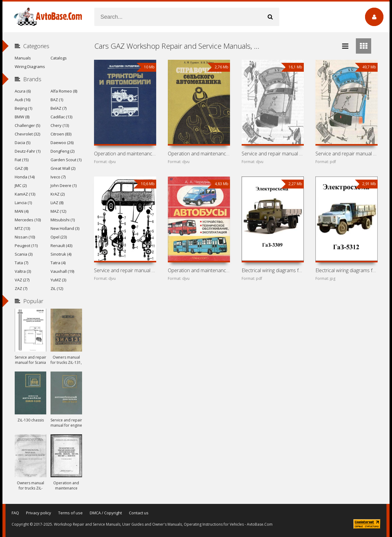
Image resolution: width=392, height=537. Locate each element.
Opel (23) (59, 237)
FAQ (15, 513)
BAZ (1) (57, 100)
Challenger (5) (27, 125)
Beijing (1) (23, 108)
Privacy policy (39, 513)
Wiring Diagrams (30, 67)
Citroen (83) (61, 134)
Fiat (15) (22, 160)
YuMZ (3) (58, 280)
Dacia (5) (23, 143)
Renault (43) (61, 246)
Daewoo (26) (62, 143)
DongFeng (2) (62, 151)
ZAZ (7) (21, 288)
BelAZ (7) (58, 108)
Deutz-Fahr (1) (28, 151)
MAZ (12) (58, 211)
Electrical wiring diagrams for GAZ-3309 (273, 270)
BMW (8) (22, 117)
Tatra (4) (58, 263)
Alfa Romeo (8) (64, 91)
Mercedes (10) (28, 220)
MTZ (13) (22, 228)
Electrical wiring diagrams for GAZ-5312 (346, 270)
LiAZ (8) (57, 203)
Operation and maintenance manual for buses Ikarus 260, (199, 270)
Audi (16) (23, 100)
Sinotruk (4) (61, 254)
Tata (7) (21, 263)
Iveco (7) (58, 177)
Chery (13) (60, 125)
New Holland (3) (65, 228)
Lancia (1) (23, 203)
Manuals (23, 58)
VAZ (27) (22, 280)
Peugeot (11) (26, 246)
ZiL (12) (57, 288)
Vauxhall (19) (62, 271)
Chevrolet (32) (27, 134)
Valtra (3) (23, 271)
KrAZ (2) (58, 194)
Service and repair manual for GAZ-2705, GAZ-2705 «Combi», (273, 154)
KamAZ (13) (25, 194)
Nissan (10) (25, 237)
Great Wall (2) (63, 168)
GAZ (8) (21, 168)
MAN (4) (22, 211)
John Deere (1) (64, 185)
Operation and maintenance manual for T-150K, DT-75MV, (125, 154)
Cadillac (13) (61, 117)
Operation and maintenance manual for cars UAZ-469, (199, 154)
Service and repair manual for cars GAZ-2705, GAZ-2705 (125, 270)
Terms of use (70, 513)
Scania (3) (24, 254)
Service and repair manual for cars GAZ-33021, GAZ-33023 (346, 154)
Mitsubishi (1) (63, 220)
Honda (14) (25, 177)
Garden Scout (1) (66, 160)
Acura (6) (23, 91)
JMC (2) (21, 185)
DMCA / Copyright (106, 513)
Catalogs (59, 58)
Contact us (139, 513)
